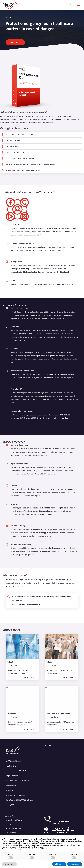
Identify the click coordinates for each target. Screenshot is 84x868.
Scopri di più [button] (9, 864)
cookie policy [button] (58, 843)
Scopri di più (14, 42)
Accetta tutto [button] (75, 864)
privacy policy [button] (73, 839)
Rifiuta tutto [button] (59, 864)
